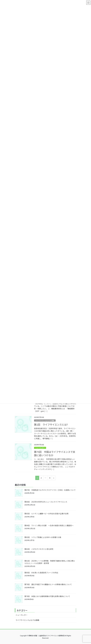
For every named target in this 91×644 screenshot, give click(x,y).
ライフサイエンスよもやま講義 (45, 420)
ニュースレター (40, 448)
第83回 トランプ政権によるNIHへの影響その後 (43, 537)
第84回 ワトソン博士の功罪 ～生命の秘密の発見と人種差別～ (49, 525)
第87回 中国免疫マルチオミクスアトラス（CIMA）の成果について (50, 490)
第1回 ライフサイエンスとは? (51, 425)
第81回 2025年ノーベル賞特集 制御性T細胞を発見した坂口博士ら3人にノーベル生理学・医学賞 (50, 562)
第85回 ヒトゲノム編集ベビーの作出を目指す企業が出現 (46, 514)
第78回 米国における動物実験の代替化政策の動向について (47, 596)
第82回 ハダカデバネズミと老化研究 (39, 549)
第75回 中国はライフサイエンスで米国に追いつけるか (55, 453)
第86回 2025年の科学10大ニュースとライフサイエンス (46, 502)
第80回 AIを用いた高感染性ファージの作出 (41, 573)
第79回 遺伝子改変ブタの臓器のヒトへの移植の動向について (48, 584)
